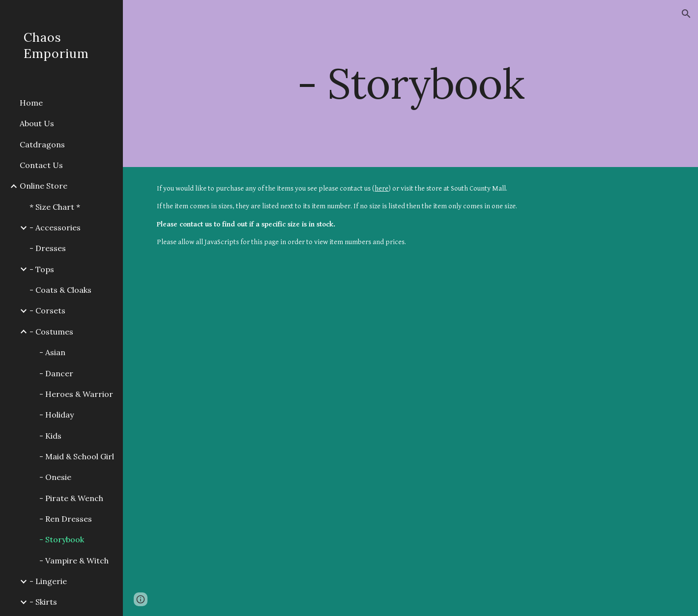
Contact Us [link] (41, 165)
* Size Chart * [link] (55, 207)
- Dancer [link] (56, 373)
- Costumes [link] (51, 332)
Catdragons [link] (42, 144)
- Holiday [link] (57, 415)
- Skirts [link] (43, 602)
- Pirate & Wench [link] (71, 498)
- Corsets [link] (47, 310)
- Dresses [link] (48, 248)
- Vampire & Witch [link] (74, 560)
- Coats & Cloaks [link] (60, 290)
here (381, 188)
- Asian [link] (52, 352)
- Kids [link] (50, 436)
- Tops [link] (42, 269)
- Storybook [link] (62, 539)
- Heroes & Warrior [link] (76, 394)
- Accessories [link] (55, 227)
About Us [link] (37, 123)
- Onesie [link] (55, 477)
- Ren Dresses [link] (66, 519)
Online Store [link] (44, 186)
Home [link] (31, 103)
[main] (410, 83)
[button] (686, 14)
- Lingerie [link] (48, 581)
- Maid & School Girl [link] (77, 456)
